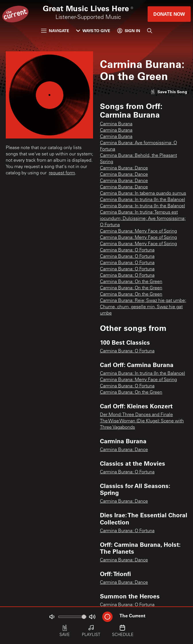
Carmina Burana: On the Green (131, 282)
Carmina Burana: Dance (124, 168)
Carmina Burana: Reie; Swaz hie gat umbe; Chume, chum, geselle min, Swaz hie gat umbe (143, 307)
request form (62, 173)
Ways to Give (93, 31)
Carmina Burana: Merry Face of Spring (138, 231)
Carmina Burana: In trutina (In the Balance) (142, 200)
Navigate (55, 31)
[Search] (150, 31)
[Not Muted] (52, 617)
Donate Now (169, 14)
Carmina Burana (116, 124)
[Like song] (169, 92)
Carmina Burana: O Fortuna (127, 250)
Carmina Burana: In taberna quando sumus (143, 194)
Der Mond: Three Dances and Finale (136, 415)
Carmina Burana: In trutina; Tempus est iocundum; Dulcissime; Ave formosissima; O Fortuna (143, 219)
